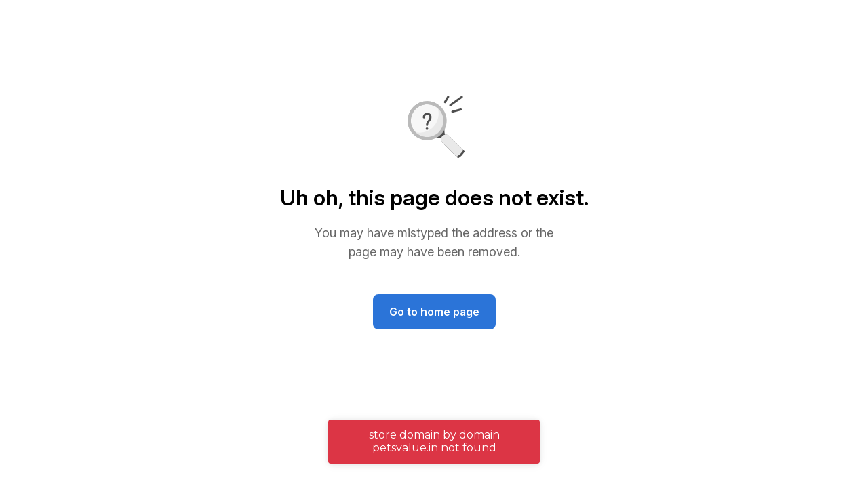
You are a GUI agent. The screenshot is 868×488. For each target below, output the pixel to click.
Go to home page (434, 312)
